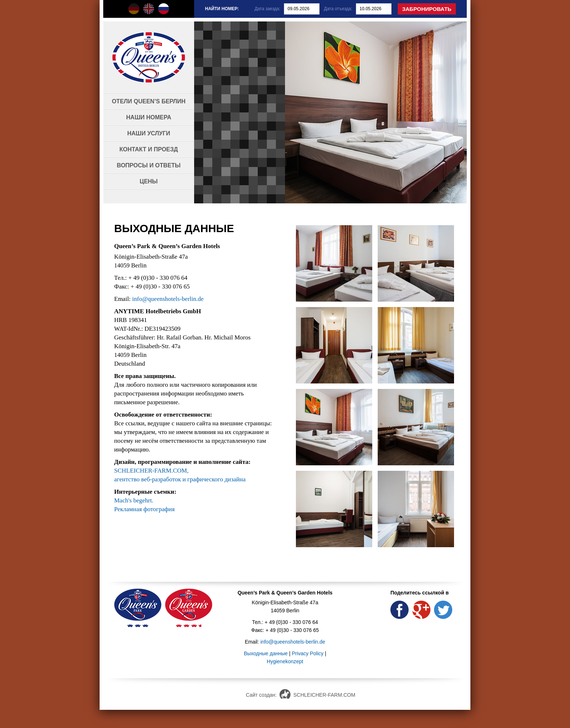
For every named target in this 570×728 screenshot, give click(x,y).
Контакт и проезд (149, 149)
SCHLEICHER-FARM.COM (324, 695)
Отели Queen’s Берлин (149, 101)
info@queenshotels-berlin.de (168, 299)
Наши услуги (149, 133)
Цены (149, 181)
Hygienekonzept (285, 661)
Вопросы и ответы (149, 165)
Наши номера (149, 117)
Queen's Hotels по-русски (164, 9)
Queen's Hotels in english (149, 9)
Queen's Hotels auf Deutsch (134, 9)
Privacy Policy (308, 653)
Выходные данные (266, 653)
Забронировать (427, 9)
